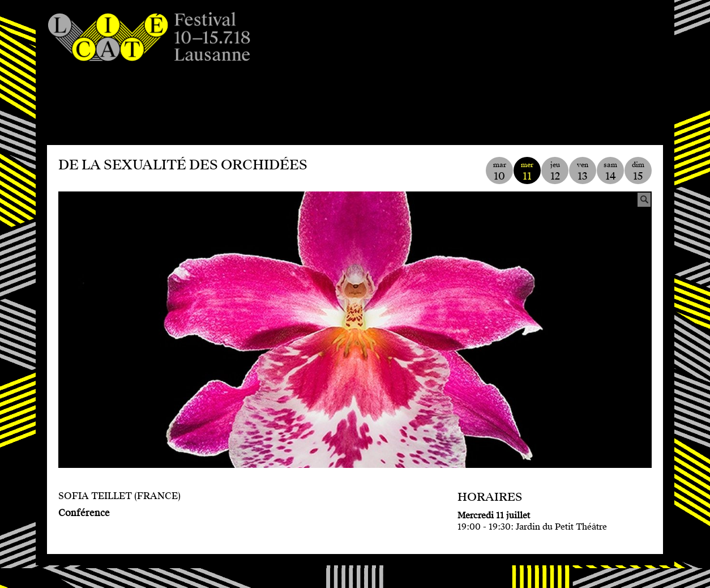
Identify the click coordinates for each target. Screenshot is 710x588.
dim (638, 171)
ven (583, 171)
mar (499, 171)
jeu (555, 171)
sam (610, 171)
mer (527, 171)
